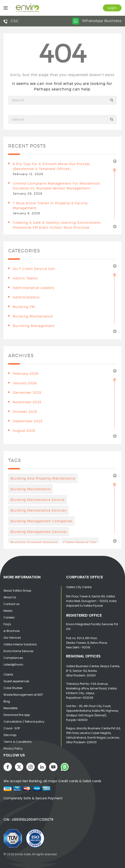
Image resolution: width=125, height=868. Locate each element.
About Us (10, 597)
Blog (7, 701)
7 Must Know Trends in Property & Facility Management (50, 205)
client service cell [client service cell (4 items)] (80, 542)
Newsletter (11, 708)
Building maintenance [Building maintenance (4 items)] (30, 489)
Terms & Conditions (18, 742)
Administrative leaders (34, 288)
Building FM (24, 307)
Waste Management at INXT (23, 695)
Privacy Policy (13, 748)
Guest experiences (16, 681)
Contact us (12, 604)
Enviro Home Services (19, 651)
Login (112, 8)
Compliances (13, 658)
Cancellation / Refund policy (24, 722)
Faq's (7, 624)
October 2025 (25, 412)
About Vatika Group (17, 591)
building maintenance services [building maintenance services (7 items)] (38, 510)
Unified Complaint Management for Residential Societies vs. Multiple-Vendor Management (56, 186)
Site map (10, 735)
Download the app (17, 715)
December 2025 (27, 392)
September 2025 (28, 421)
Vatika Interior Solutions (20, 644)
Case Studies (13, 688)
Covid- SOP (12, 728)
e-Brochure (12, 631)
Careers (9, 617)
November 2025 (27, 402)
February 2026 (26, 373)
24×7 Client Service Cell (34, 269)
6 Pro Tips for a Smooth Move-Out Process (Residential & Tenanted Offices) (51, 166)
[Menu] (4, 8)
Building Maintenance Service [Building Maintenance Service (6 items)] (38, 500)
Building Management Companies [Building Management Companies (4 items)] (41, 521)
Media (8, 611)
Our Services (12, 638)
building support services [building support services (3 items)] (34, 542)
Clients (8, 674)
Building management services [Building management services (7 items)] (39, 532)
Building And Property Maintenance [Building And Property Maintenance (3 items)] (43, 478)
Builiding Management (34, 326)
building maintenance (33, 316)
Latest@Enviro (13, 665)
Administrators (26, 297)
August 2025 (24, 431)
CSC (11, 21)
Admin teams (25, 278)
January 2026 (25, 383)
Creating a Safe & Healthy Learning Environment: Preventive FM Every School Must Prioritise (57, 225)
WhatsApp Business (97, 21)
